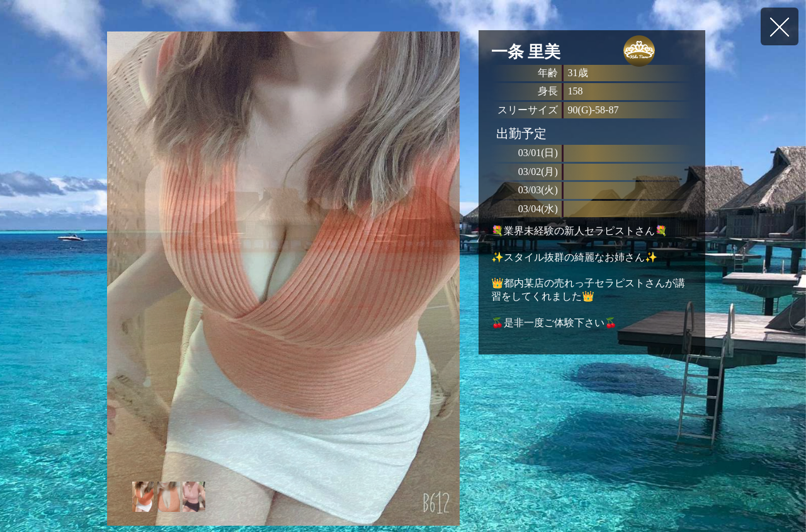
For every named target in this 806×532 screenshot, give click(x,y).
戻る (780, 26)
